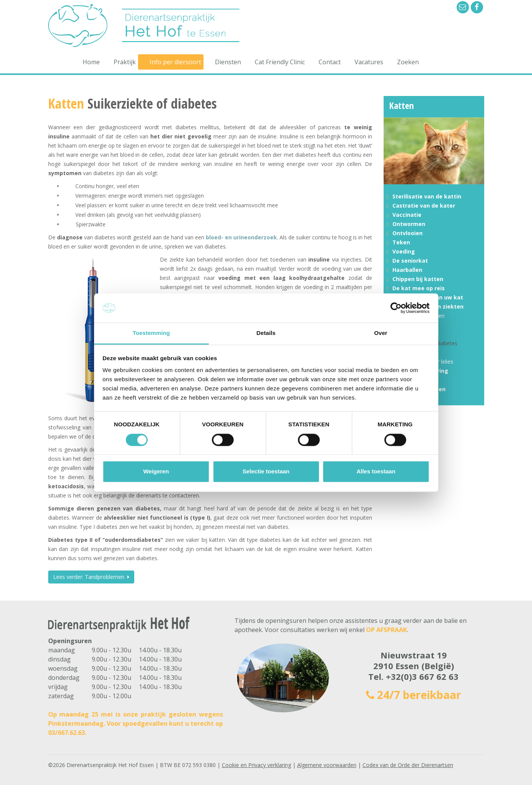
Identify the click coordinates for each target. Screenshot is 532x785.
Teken (401, 242)
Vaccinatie (407, 215)
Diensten (228, 62)
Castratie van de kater (424, 206)
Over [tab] (381, 333)
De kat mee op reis (419, 288)
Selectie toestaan (266, 472)
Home (91, 62)
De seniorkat (410, 261)
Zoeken (408, 62)
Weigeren (156, 472)
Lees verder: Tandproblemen (91, 577)
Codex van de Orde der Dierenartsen (408, 765)
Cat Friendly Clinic (280, 62)
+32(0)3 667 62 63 (422, 676)
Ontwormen (409, 224)
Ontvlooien (408, 233)
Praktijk (125, 62)
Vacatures (369, 62)
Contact (330, 62)
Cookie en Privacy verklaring (256, 765)
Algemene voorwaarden (327, 765)
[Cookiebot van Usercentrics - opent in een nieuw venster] (396, 308)
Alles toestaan (376, 472)
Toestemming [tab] (151, 333)
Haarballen (407, 270)
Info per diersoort (175, 62)
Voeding (404, 251)
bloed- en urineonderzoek (241, 237)
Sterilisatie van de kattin (427, 196)
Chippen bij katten (418, 279)
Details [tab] (266, 333)
